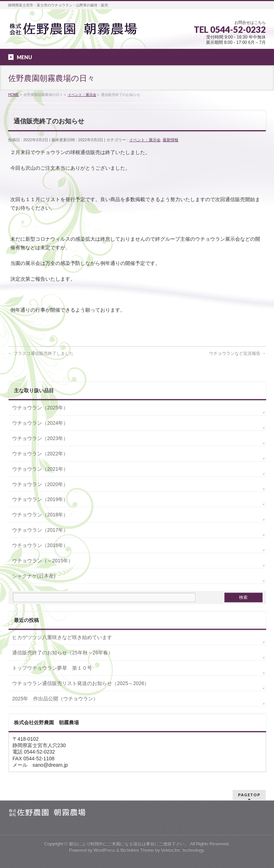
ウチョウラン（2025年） (40, 408)
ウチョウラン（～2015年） (43, 561)
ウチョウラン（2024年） (40, 423)
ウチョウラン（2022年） (40, 454)
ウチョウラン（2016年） (40, 545)
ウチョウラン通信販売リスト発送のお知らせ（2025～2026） (81, 683)
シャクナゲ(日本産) (34, 576)
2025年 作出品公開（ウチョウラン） (55, 699)
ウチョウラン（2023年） (40, 438)
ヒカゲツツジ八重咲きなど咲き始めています (62, 637)
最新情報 (171, 140)
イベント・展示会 (145, 140)
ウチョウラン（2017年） (40, 530)
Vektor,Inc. (171, 850)
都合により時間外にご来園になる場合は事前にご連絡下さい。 (129, 844)
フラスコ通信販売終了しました (41, 353)
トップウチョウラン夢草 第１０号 (52, 668)
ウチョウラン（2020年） (40, 484)
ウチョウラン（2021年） (40, 469)
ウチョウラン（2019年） (40, 499)
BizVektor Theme (137, 850)
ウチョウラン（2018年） (40, 515)
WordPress (104, 850)
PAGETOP (249, 795)
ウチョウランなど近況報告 (237, 353)
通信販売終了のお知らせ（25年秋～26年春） (63, 653)
